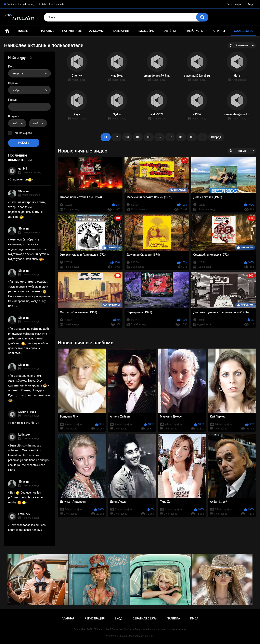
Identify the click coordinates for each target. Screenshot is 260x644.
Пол (11, 67)
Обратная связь (145, 618)
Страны (219, 31)
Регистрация (234, 4)
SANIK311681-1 (29, 412)
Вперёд (216, 137)
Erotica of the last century (21, 4)
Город (12, 100)
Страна (13, 83)
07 (170, 137)
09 (192, 137)
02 (116, 137)
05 (149, 137)
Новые (23, 31)
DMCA (194, 618)
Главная (7, 31)
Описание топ (21, 179)
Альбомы (96, 31)
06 (159, 137)
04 (138, 137)
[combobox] (29, 73)
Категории (121, 31)
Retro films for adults (53, 4)
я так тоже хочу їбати (24, 423)
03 (127, 137)
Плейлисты (194, 31)
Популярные (72, 31)
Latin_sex (24, 435)
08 (181, 137)
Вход (250, 4)
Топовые (47, 31)
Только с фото (22, 133)
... (203, 137)
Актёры (170, 31)
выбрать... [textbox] (19, 74)
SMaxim (23, 191)
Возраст (14, 116)
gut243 (23, 169)
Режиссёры (146, 31)
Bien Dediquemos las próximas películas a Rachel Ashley (26, 497)
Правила (173, 618)
